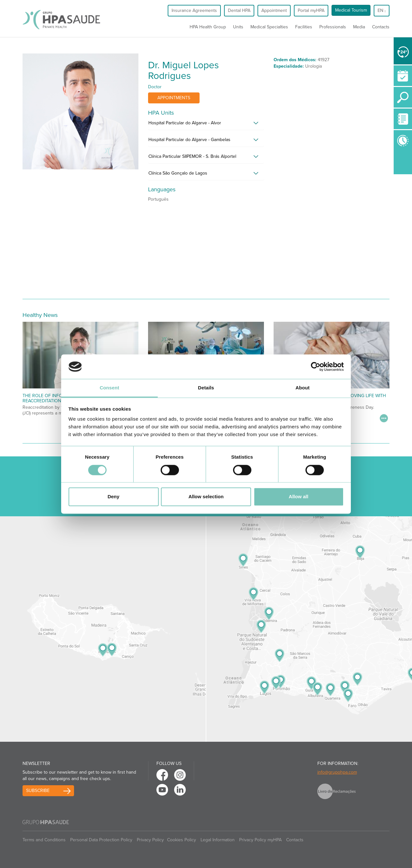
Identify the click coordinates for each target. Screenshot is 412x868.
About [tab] (303, 388)
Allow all (299, 497)
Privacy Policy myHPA (260, 840)
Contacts (381, 27)
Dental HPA (239, 10)
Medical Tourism (351, 10)
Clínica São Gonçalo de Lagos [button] (178, 173)
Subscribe (38, 791)
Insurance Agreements (194, 10)
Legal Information (218, 840)
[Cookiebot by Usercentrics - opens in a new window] (316, 367)
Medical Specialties (269, 27)
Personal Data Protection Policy (101, 840)
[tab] (206, 125)
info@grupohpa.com (337, 772)
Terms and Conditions (44, 840)
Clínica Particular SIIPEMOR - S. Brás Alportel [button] (192, 156)
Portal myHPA (311, 10)
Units (238, 27)
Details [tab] (206, 388)
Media (359, 27)
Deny (113, 497)
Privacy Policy (150, 840)
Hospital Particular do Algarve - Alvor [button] (185, 123)
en (382, 10)
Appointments (174, 98)
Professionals (333, 27)
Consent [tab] (110, 388)
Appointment (274, 10)
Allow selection (206, 497)
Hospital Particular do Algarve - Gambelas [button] (189, 140)
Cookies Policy (182, 840)
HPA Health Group (208, 27)
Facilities (304, 27)
